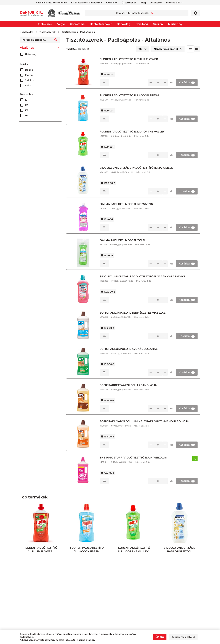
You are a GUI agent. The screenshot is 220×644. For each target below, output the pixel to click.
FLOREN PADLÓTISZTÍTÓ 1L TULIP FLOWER (129, 59)
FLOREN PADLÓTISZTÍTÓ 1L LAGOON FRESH (129, 95)
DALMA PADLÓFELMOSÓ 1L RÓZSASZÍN (126, 204)
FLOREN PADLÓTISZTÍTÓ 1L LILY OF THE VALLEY (132, 132)
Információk (173, 3)
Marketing (175, 24)
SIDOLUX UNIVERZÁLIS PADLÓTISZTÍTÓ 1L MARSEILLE (136, 168)
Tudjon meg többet (183, 637)
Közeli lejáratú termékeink (52, 3)
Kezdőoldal (26, 32)
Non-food (142, 24)
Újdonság (31, 54)
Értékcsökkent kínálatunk (87, 3)
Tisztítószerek (48, 32)
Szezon (158, 24)
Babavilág (124, 24)
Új (195, 458)
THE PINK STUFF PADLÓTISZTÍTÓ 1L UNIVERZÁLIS (133, 458)
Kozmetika (77, 24)
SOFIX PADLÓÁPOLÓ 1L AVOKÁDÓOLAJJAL (129, 349)
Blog (143, 3)
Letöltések (156, 3)
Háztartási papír (101, 24)
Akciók (110, 3)
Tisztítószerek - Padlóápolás (78, 32)
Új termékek (129, 3)
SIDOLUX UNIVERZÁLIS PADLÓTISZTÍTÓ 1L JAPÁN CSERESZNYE (143, 276)
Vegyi (61, 24)
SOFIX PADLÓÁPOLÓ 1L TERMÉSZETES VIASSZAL (133, 313)
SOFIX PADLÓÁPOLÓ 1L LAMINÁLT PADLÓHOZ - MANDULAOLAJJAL (145, 421)
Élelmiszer (45, 24)
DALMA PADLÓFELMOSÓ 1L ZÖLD (122, 240)
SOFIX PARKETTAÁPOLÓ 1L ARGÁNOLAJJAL (129, 385)
